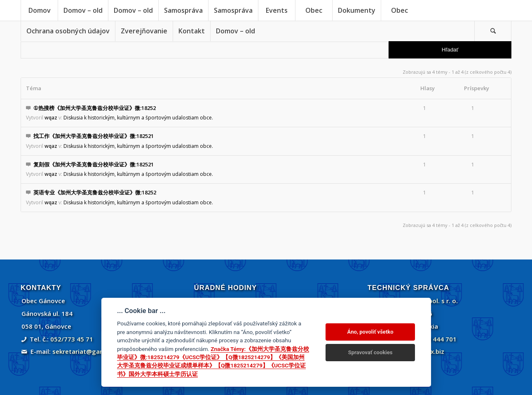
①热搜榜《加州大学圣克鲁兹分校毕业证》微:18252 (95, 108)
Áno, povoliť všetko (370, 332)
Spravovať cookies (370, 352)
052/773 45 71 (72, 339)
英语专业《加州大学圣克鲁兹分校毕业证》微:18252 (95, 192)
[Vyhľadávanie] (493, 31)
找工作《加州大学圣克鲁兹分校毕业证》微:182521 (94, 136)
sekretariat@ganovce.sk (89, 351)
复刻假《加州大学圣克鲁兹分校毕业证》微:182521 (94, 164)
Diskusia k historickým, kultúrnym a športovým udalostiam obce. (138, 118)
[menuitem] (39, 10)
